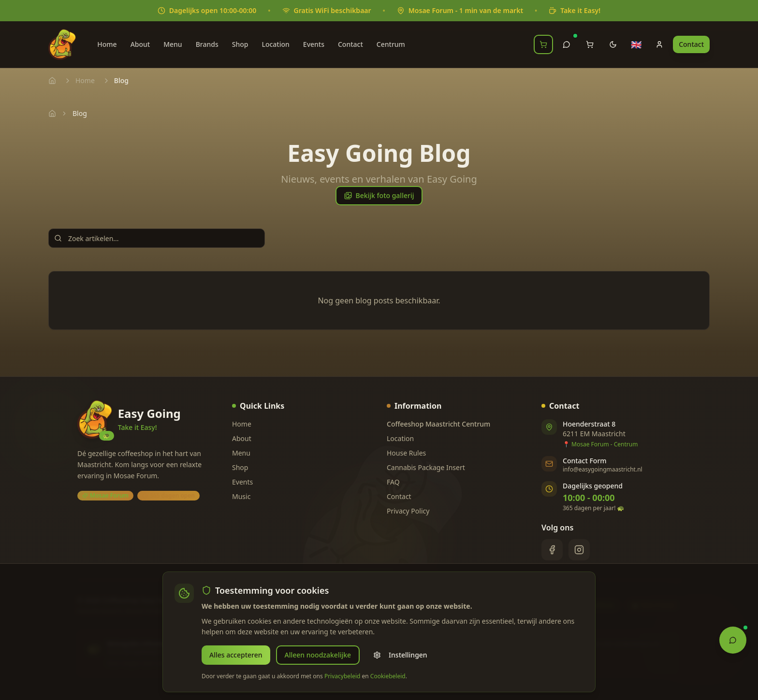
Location (275, 44)
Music (241, 496)
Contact (350, 44)
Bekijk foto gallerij (379, 195)
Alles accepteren (236, 655)
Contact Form (585, 461)
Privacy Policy (408, 511)
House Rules (406, 453)
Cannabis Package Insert (426, 467)
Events (314, 44)
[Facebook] (552, 550)
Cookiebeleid (388, 676)
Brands (207, 44)
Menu (173, 44)
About (140, 44)
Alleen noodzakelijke (318, 655)
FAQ (393, 482)
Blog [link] (80, 113)
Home (107, 44)
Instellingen (400, 655)
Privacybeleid (343, 676)
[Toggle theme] (613, 44)
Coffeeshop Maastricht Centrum (438, 424)
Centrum (391, 44)
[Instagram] (579, 550)
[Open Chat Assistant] (733, 639)
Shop (240, 44)
